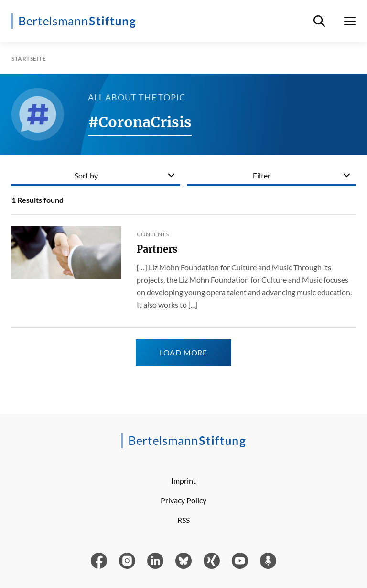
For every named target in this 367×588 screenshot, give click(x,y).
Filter (262, 175)
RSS (183, 520)
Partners (157, 249)
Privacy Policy (183, 500)
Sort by (86, 175)
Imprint (183, 481)
